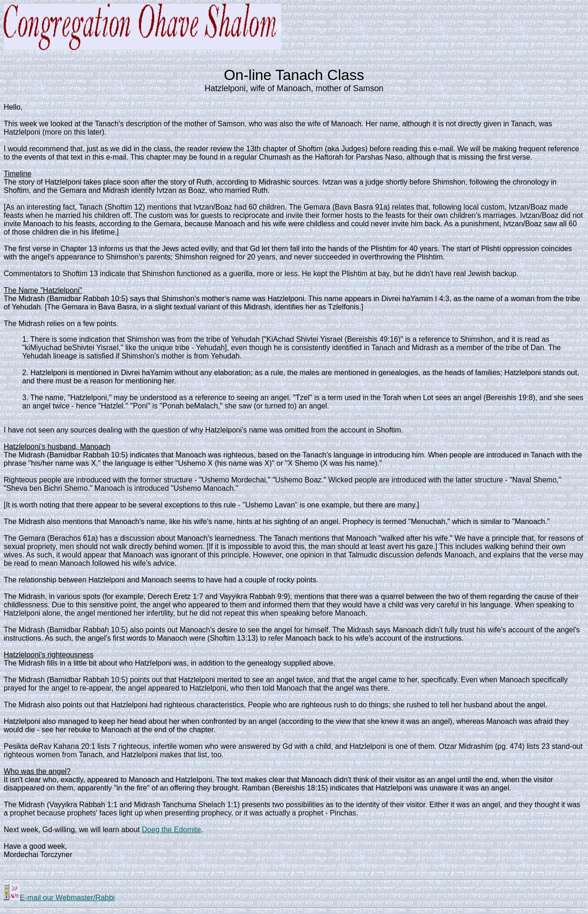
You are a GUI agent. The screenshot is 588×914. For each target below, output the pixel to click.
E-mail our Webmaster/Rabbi (59, 898)
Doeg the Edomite (171, 830)
